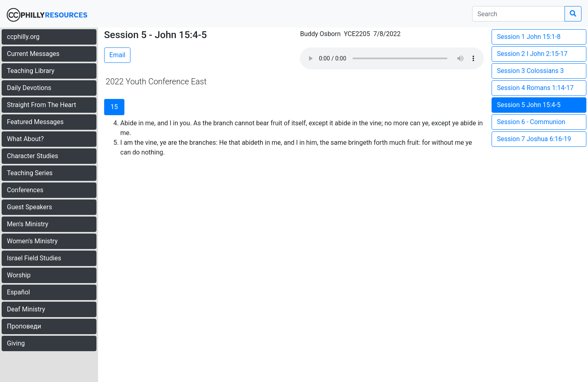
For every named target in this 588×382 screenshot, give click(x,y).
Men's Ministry (28, 224)
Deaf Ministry (26, 309)
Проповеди (24, 326)
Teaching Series (30, 173)
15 (114, 107)
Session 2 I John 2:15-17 (532, 54)
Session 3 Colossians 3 (530, 71)
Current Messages (33, 54)
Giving (16, 343)
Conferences (25, 190)
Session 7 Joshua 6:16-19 (534, 139)
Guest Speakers (29, 207)
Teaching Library (31, 71)
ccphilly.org (23, 37)
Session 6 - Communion (531, 122)
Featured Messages (35, 122)
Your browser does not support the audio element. (392, 58)
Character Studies (32, 156)
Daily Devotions (29, 88)
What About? (25, 139)
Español (18, 292)
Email (118, 55)
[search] (519, 14)
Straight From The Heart (42, 105)
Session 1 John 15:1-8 (529, 37)
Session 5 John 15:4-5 (529, 105)
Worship (19, 275)
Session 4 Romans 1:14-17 (535, 88)
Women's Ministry (32, 241)
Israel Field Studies (34, 258)
